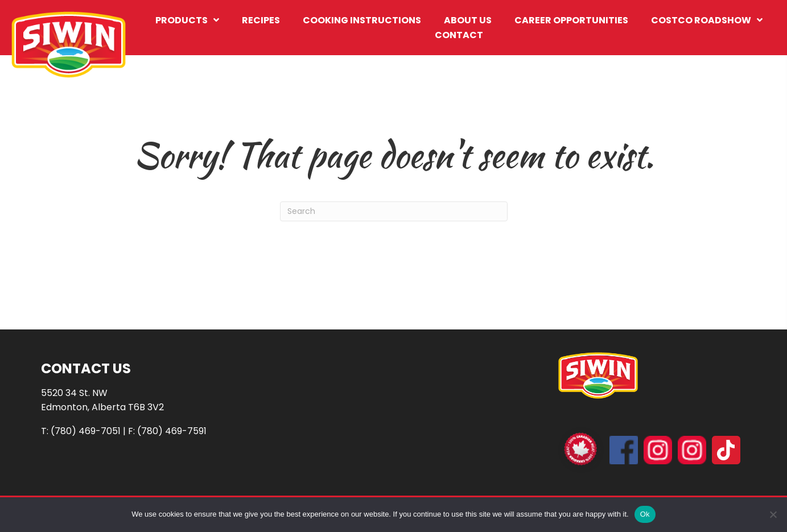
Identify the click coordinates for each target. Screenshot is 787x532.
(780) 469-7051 (86, 431)
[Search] (394, 211)
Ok (645, 514)
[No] (773, 514)
